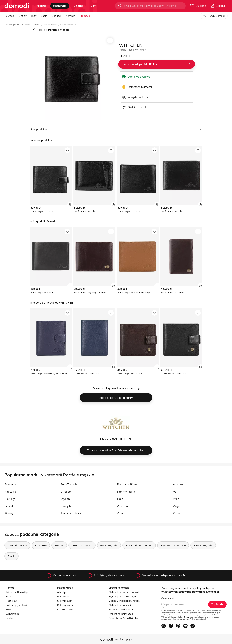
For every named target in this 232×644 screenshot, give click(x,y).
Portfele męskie (67, 25)
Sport (44, 16)
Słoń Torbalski (70, 484)
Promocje (85, 16)
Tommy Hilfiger (127, 484)
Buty (34, 16)
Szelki (12, 556)
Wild (176, 499)
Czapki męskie (17, 545)
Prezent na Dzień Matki (121, 609)
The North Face (71, 513)
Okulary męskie (82, 545)
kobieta (41, 6)
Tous (120, 499)
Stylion (65, 499)
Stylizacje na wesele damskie (124, 592)
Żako (176, 513)
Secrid (9, 506)
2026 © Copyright (123, 639)
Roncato (10, 484)
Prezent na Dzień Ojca (121, 614)
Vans (120, 513)
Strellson (66, 492)
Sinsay (9, 513)
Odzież (23, 16)
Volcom (178, 484)
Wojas (177, 506)
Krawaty (41, 545)
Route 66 (11, 492)
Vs (175, 492)
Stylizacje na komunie (120, 605)
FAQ (8, 596)
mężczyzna (60, 6)
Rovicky (10, 499)
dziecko (78, 6)
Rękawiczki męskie (173, 545)
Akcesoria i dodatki (31, 25)
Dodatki (56, 16)
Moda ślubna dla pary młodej (124, 601)
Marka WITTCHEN (116, 439)
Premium (70, 16)
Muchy (59, 545)
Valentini (123, 506)
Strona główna (13, 25)
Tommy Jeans (126, 492)
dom (93, 6)
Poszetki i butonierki (139, 545)
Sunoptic (66, 506)
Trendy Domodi (214, 16)
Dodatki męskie (50, 25)
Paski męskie (109, 545)
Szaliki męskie (203, 545)
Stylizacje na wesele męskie (123, 596)
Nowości (9, 16)
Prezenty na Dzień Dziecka (123, 618)
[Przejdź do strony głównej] (17, 6)
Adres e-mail (168, 598)
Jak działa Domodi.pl (17, 592)
